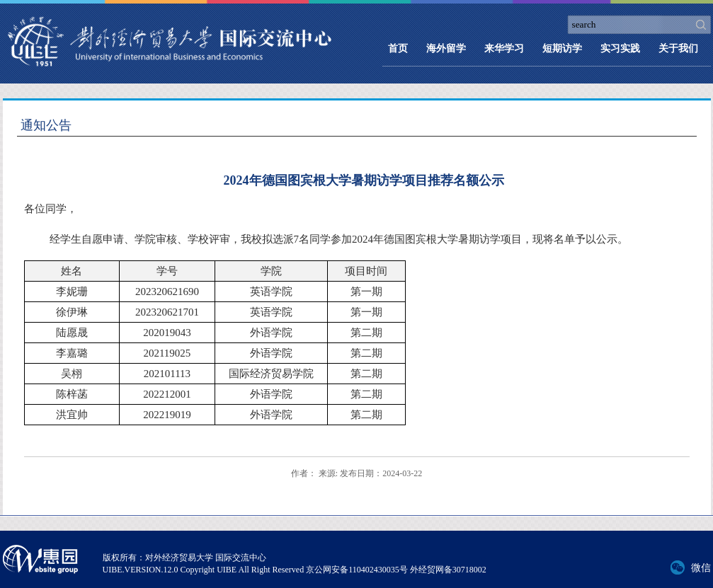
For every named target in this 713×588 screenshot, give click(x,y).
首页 (398, 48)
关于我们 (678, 48)
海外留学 (446, 48)
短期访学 (562, 48)
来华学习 (504, 48)
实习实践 (620, 48)
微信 (701, 568)
